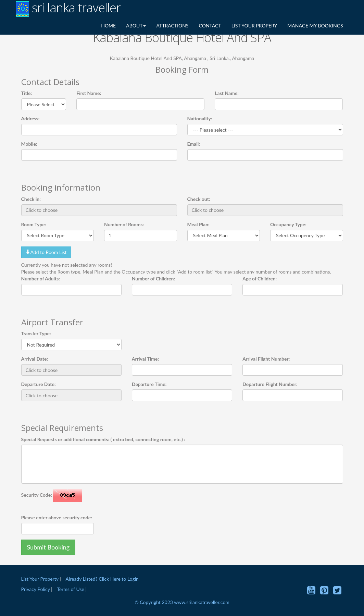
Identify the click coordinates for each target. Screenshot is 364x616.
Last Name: (227, 93)
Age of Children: (260, 279)
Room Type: (34, 224)
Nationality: (200, 118)
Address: (30, 118)
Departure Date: (39, 384)
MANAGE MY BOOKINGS (315, 26)
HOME (108, 26)
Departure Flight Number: (270, 384)
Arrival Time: (145, 359)
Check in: (31, 199)
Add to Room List (46, 252)
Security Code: (37, 495)
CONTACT (210, 26)
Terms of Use (71, 589)
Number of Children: (153, 279)
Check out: (199, 199)
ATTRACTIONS (172, 26)
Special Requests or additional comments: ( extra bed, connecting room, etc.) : (103, 439)
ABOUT (136, 26)
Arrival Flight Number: (266, 359)
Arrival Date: (35, 359)
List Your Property (40, 579)
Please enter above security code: (57, 517)
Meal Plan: (198, 224)
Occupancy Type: (288, 224)
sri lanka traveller (68, 9)
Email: (194, 144)
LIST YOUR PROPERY (254, 26)
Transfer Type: (36, 333)
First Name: (89, 93)
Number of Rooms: (124, 224)
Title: (27, 93)
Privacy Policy (36, 589)
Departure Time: (149, 384)
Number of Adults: (41, 279)
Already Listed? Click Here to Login (102, 579)
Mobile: (29, 144)
